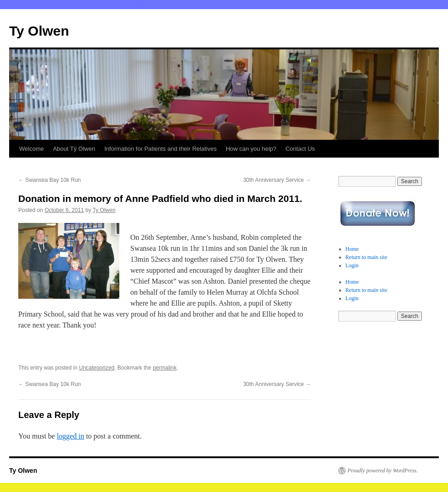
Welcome (32, 149)
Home (352, 249)
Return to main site (367, 257)
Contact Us (300, 149)
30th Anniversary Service (277, 180)
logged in (70, 436)
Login (352, 265)
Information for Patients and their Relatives (160, 149)
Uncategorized (97, 368)
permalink (165, 368)
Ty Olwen (39, 31)
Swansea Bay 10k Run (50, 180)
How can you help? (251, 149)
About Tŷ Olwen (74, 149)
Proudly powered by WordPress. (383, 471)
